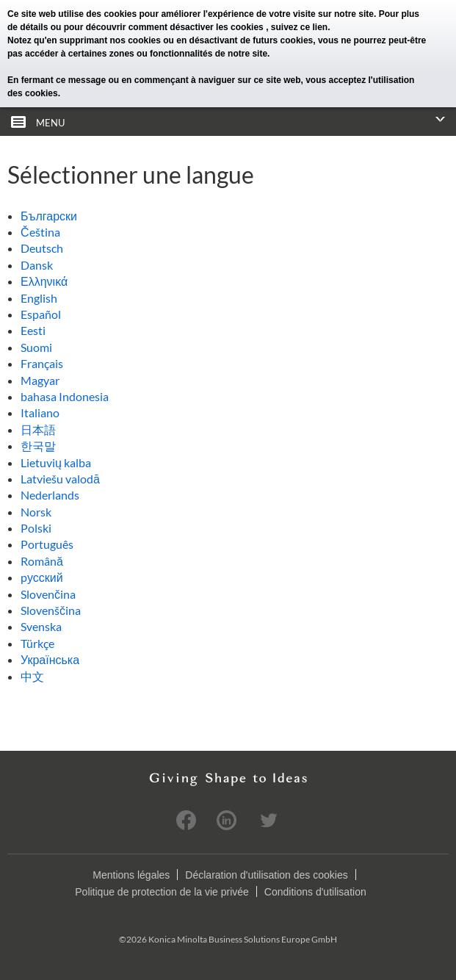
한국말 (38, 446)
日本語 (38, 429)
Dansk (37, 265)
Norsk (36, 512)
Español (41, 314)
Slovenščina (51, 610)
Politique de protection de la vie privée (162, 892)
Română (42, 561)
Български (49, 216)
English (39, 298)
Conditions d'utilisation (315, 892)
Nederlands (50, 495)
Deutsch (42, 248)
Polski (36, 528)
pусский (42, 577)
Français (42, 363)
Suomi (36, 347)
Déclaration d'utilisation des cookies (266, 875)
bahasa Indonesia (65, 396)
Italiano (40, 412)
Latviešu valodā (60, 479)
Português (47, 544)
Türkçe (37, 643)
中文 (32, 676)
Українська (50, 659)
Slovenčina (48, 594)
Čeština (40, 232)
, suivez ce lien (297, 27)
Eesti (33, 330)
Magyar (40, 380)
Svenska (41, 626)
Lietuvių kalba (56, 462)
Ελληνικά (44, 281)
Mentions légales (131, 875)
